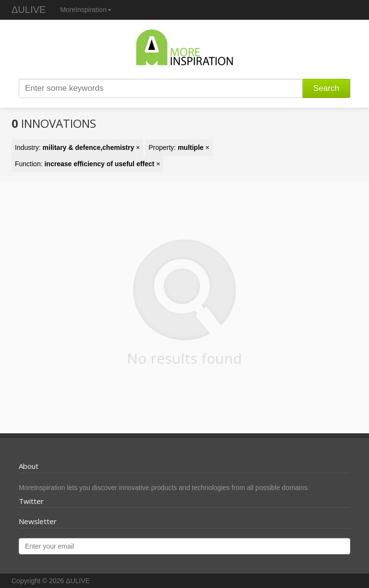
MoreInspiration (86, 10)
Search (326, 88)
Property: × (179, 147)
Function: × (87, 164)
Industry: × (77, 147)
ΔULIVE (29, 10)
